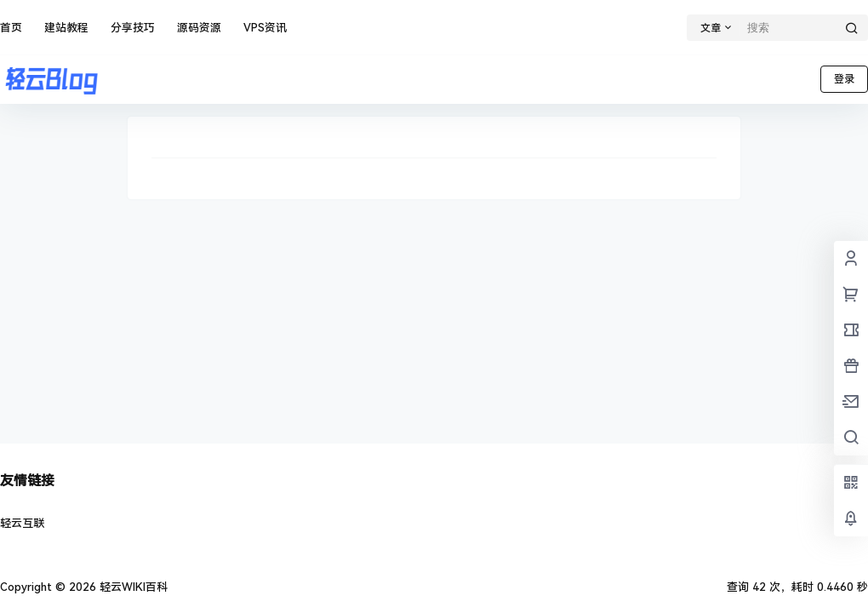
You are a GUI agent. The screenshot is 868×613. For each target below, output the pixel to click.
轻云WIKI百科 (132, 587)
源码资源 (199, 28)
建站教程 (66, 28)
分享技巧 (133, 28)
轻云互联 (22, 523)
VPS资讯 (265, 28)
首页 (11, 28)
